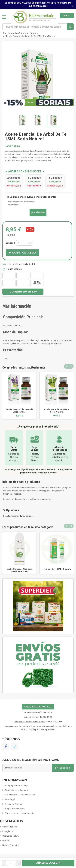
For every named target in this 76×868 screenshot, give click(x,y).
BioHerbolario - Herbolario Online (20, 795)
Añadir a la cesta (48, 863)
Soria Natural (13, 146)
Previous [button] (66, 366)
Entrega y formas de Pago (17, 786)
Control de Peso (10, 827)
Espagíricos (8, 831)
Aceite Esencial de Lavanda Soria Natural (19, 411)
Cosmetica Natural (11, 836)
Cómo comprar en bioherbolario (19, 813)
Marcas (6, 840)
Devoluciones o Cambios (16, 790)
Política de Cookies (14, 804)
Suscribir (63, 768)
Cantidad (10, 243)
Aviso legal (10, 799)
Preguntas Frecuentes (15, 809)
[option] (19, 396)
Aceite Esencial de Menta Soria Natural (57, 411)
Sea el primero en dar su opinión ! (18, 516)
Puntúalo (38, 213)
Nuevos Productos (11, 845)
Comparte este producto (23, 292)
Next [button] (71, 366)
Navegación (4, 17)
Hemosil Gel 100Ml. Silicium (57, 569)
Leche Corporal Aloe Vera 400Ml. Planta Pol (20, 570)
